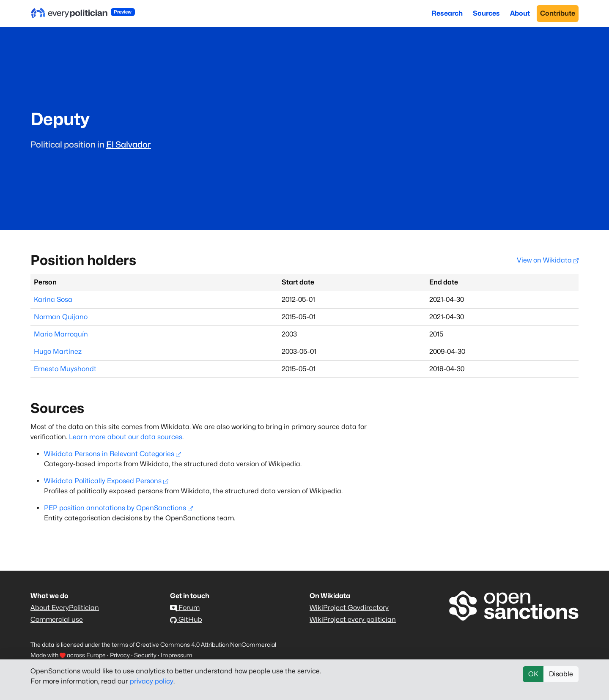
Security (145, 655)
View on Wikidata (548, 260)
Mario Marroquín (61, 334)
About (520, 13)
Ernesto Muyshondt (65, 369)
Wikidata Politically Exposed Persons (106, 481)
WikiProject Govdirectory (349, 608)
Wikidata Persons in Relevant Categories (112, 454)
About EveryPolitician (65, 608)
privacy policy (152, 681)
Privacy (120, 655)
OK (533, 674)
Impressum (177, 655)
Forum (185, 608)
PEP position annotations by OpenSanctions (118, 508)
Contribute (558, 13)
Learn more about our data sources (126, 437)
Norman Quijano (61, 317)
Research (447, 13)
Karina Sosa (53, 299)
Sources (486, 13)
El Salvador (129, 145)
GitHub (186, 619)
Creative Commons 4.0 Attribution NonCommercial (206, 644)
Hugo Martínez (58, 351)
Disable (561, 674)
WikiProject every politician (353, 619)
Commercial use (57, 619)
